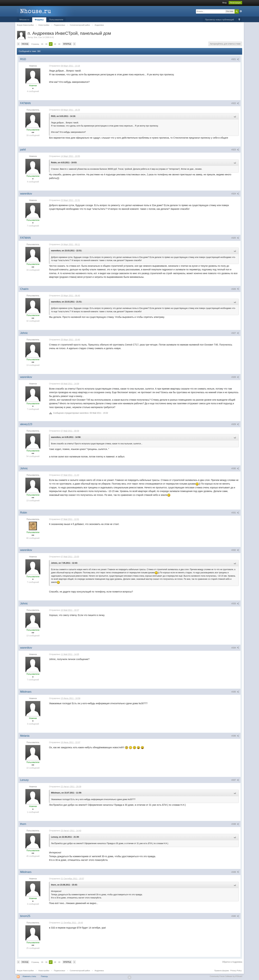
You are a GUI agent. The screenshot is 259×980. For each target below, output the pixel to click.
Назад (25, 44)
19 (59, 44)
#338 (235, 824)
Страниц (35, 44)
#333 (235, 604)
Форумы (39, 20)
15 (42, 44)
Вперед (67, 44)
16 (46, 44)
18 (55, 44)
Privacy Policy (236, 971)
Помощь (45, 976)
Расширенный (241, 11)
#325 (235, 238)
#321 (235, 59)
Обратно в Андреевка (232, 962)
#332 (235, 550)
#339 (235, 872)
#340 (235, 916)
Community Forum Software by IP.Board (226, 976)
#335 (235, 692)
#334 (235, 648)
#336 (235, 736)
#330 (235, 468)
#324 (235, 194)
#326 (235, 289)
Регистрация (235, 3)
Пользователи (56, 20)
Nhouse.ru (24, 20)
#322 (235, 103)
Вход (225, 3)
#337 (235, 780)
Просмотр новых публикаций (220, 20)
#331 (235, 513)
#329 (235, 424)
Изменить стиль (29, 976)
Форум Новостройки (25, 971)
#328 (235, 377)
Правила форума (222, 971)
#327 (235, 333)
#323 (235, 150)
